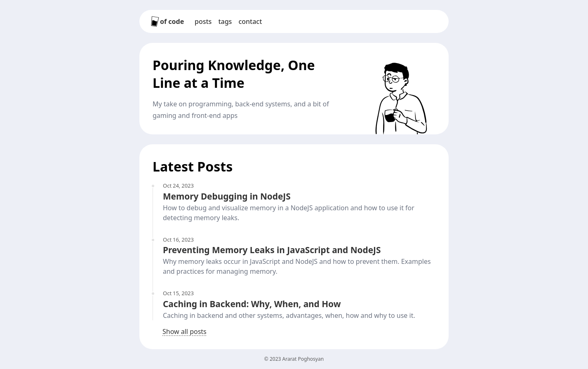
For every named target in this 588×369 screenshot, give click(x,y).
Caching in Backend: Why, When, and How (252, 304)
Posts (203, 21)
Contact (250, 21)
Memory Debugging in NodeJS (227, 196)
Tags (225, 21)
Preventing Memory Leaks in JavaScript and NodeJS (272, 250)
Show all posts (185, 331)
